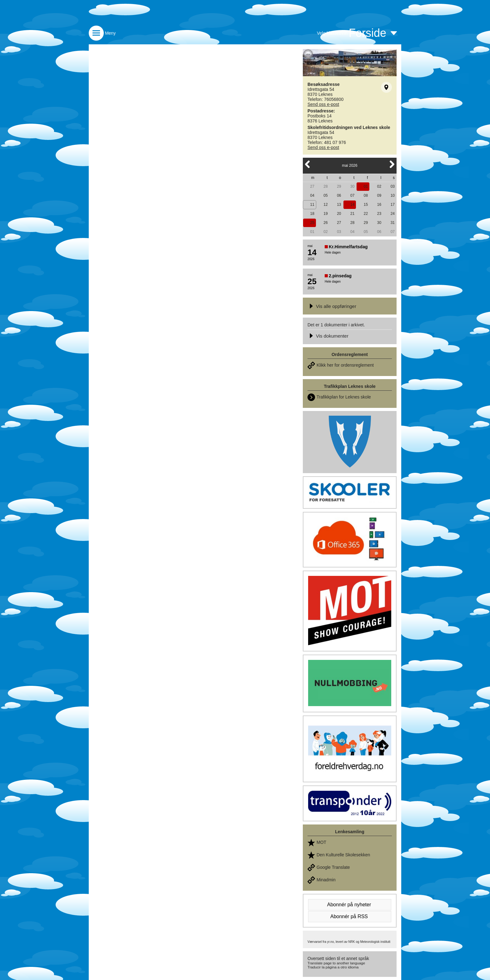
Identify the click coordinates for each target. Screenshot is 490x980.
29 (339, 186)
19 (325, 214)
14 (352, 205)
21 (352, 214)
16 (379, 205)
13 (339, 205)
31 (393, 223)
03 (393, 186)
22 (366, 214)
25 (312, 223)
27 (312, 186)
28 (325, 186)
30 (352, 186)
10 (393, 196)
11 (312, 205)
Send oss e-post (323, 104)
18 (312, 214)
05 (325, 196)
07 (352, 196)
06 (339, 196)
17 (393, 205)
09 (379, 196)
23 (379, 214)
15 (366, 205)
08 (366, 196)
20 (339, 214)
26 (325, 223)
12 (325, 205)
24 (393, 214)
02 (379, 186)
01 (366, 186)
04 (312, 196)
